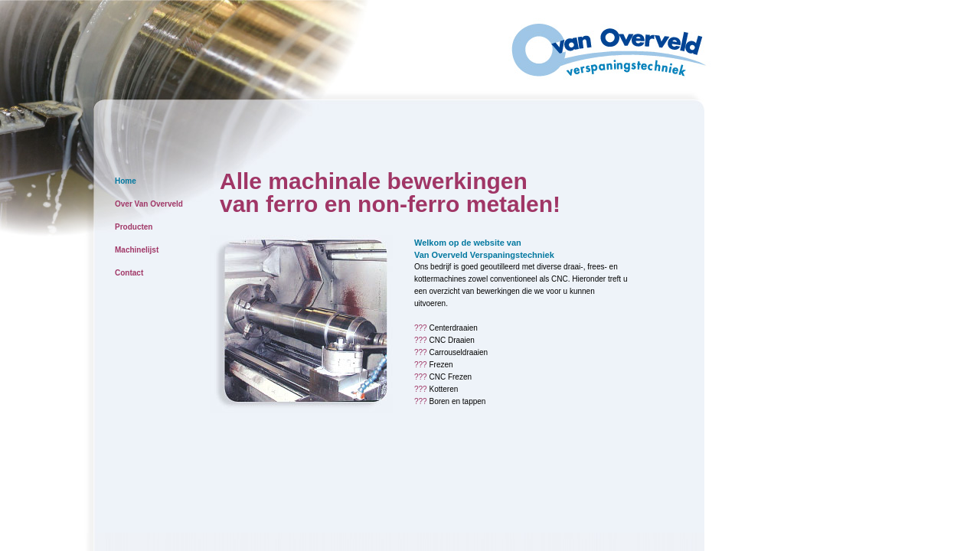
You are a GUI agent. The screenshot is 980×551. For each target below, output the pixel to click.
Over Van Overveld (149, 204)
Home (126, 181)
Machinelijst (137, 250)
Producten (134, 227)
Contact (129, 273)
